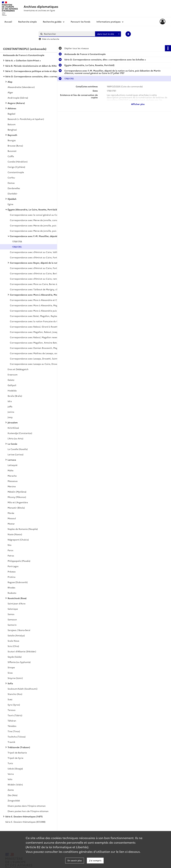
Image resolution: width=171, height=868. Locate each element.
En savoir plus (75, 860)
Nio (10, 545)
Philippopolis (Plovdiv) (19, 561)
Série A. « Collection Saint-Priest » (23, 60)
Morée (11, 513)
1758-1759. (17, 241)
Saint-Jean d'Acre (17, 603)
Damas (11, 183)
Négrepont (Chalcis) (18, 540)
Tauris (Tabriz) (15, 715)
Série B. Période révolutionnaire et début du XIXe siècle (34, 66)
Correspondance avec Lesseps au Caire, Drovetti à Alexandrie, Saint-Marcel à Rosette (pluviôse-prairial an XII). (40, 364)
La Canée (12, 444)
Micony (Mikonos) (17, 497)
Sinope (11, 667)
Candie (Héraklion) (18, 162)
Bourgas (12, 140)
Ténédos (12, 726)
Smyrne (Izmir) (15, 678)
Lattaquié (12, 465)
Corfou (11, 178)
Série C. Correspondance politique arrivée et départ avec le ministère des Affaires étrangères (36, 71)
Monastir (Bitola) (16, 508)
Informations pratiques (108, 22)
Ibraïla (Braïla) (15, 396)
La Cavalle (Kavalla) (18, 449)
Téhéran (12, 721)
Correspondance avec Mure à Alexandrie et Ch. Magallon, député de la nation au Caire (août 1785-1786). (40, 300)
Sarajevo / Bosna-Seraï (19, 630)
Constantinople (16, 172)
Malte (10, 470)
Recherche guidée (52, 22)
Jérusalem (13, 422)
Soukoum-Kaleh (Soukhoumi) (23, 689)
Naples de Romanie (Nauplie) (23, 529)
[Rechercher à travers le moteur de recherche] (68, 34)
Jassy (10, 417)
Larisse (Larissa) (16, 454)
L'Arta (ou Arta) (15, 438)
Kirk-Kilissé (13, 428)
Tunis (10, 763)
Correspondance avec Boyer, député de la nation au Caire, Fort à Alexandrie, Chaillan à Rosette (40, 263)
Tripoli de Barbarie (17, 753)
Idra (10, 401)
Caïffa (11, 156)
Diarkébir (12, 193)
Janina (11, 412)
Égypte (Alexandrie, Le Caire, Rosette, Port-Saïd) (33, 209)
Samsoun (12, 619)
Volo (10, 779)
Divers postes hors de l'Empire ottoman (28, 811)
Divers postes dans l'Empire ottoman (27, 806)
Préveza (12, 572)
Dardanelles (14, 188)
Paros (10, 550)
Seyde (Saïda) (15, 657)
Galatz (11, 380)
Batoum (12, 124)
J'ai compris (95, 860)
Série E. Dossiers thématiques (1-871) (24, 816)
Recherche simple (27, 22)
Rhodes (11, 587)
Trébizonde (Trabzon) (19, 747)
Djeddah (12, 199)
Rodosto (12, 593)
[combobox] (108, 34)
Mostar (11, 524)
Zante (11, 790)
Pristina (11, 577)
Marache (12, 476)
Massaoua (13, 481)
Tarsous (11, 710)
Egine (10, 204)
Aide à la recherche (51, 39)
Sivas (10, 673)
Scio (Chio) (13, 646)
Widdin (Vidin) (15, 784)
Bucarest (12, 151)
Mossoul (12, 518)
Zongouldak (14, 800)
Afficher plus (138, 104)
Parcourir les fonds (80, 22)
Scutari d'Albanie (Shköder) (22, 651)
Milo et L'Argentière (18, 502)
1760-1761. (17, 247)
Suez (10, 699)
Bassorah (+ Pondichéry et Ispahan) (26, 119)
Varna (11, 774)
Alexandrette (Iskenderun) (21, 87)
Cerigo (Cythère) (16, 167)
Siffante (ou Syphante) (19, 662)
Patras (11, 556)
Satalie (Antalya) (16, 635)
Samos (11, 614)
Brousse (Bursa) (15, 146)
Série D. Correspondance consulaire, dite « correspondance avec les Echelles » (36, 76)
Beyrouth (12, 135)
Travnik (11, 742)
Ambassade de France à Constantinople (24, 55)
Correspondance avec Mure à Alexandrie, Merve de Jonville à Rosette (40, 295)
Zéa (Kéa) (13, 795)
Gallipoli (12, 385)
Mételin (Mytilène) (17, 492)
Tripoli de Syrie (15, 758)
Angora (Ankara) (16, 103)
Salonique (13, 609)
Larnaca (12, 460)
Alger (10, 92)
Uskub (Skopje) (15, 769)
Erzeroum (13, 375)
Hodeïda (12, 390)
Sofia (10, 683)
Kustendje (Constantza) (20, 433)
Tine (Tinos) (14, 731)
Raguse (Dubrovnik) (18, 582)
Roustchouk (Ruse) (17, 598)
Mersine (12, 486)
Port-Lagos (13, 566)
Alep (10, 82)
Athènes (12, 108)
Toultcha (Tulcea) (17, 737)
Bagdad (11, 114)
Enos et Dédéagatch (18, 369)
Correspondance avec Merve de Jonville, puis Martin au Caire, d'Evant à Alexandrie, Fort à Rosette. (40, 225)
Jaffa (10, 406)
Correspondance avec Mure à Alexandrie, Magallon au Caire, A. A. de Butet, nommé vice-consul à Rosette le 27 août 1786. (40, 305)
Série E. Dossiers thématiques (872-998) (25, 822)
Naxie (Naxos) (15, 534)
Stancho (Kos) (15, 694)
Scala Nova (13, 641)
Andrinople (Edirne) (18, 98)
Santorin (12, 625)
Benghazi (12, 130)
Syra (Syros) (14, 705)
